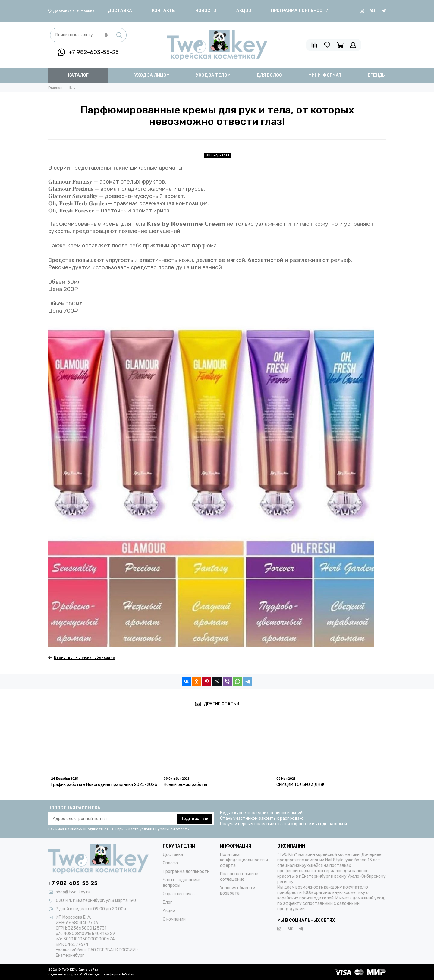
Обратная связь (179, 894)
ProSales (87, 974)
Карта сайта (88, 970)
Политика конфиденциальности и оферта (244, 860)
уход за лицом (152, 75)
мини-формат (325, 75)
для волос (269, 75)
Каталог (78, 75)
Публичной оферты (172, 829)
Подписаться (195, 819)
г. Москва (86, 11)
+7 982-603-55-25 (88, 52)
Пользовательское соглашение (239, 877)
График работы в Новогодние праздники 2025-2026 (104, 785)
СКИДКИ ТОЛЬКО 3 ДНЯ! (300, 785)
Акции (244, 11)
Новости (206, 11)
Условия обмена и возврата (238, 891)
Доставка (120, 11)
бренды (377, 75)
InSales (128, 974)
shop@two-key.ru (73, 892)
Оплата (170, 863)
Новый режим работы (185, 785)
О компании (174, 919)
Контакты (164, 11)
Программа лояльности (300, 11)
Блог (167, 902)
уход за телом (213, 75)
